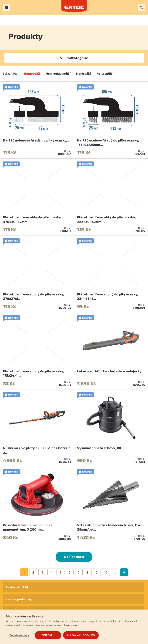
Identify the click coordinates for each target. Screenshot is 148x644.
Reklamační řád (17, 587)
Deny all (48, 635)
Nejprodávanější (58, 73)
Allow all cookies (81, 635)
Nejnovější (32, 73)
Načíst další (74, 557)
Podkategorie (77, 58)
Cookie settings (19, 635)
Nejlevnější (105, 73)
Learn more (70, 625)
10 (106, 572)
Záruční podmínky (19, 599)
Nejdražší (83, 73)
